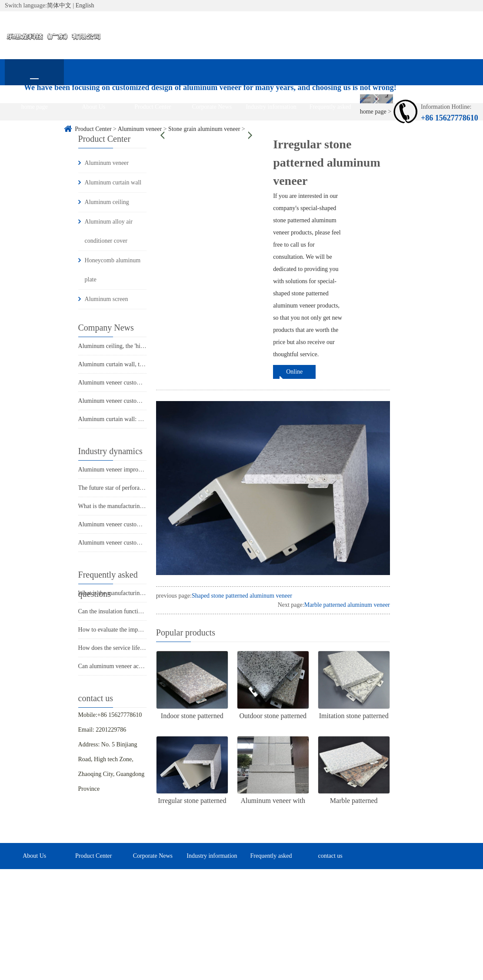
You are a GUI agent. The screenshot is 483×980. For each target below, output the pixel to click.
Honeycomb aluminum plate (113, 270)
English (85, 5)
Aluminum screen (107, 299)
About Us (93, 107)
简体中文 (59, 5)
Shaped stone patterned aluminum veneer (242, 596)
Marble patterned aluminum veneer (347, 605)
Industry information (271, 107)
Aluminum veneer (107, 163)
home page (35, 107)
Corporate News (212, 107)
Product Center (153, 107)
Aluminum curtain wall (113, 182)
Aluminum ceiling (107, 202)
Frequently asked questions (330, 112)
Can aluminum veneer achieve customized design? (140, 666)
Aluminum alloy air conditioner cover (109, 231)
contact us (34, 133)
